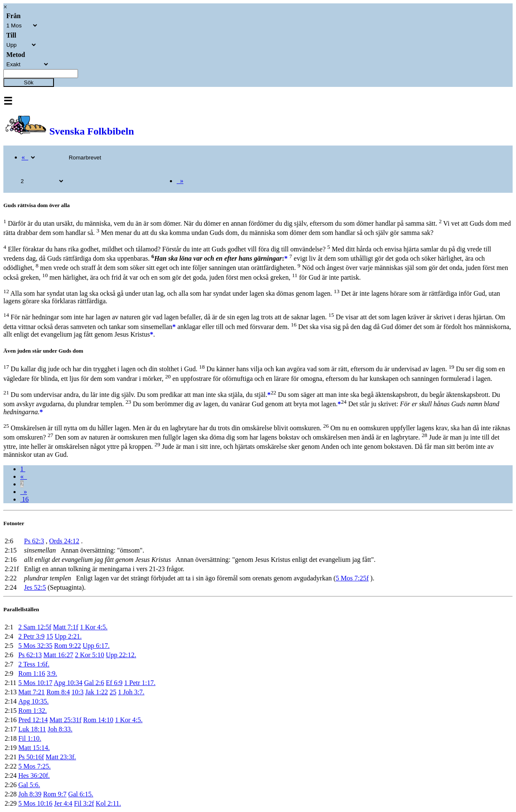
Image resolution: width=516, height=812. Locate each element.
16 (24, 499)
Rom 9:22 (67, 646)
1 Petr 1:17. (140, 683)
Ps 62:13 (30, 655)
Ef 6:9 (114, 683)
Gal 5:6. (29, 785)
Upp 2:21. (68, 636)
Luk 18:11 (32, 729)
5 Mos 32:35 (35, 646)
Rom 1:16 (32, 673)
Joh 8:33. (60, 729)
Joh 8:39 (30, 794)
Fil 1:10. (30, 738)
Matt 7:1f (66, 627)
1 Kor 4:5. (94, 627)
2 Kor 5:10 (90, 655)
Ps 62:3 (34, 541)
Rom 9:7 (55, 794)
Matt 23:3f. (61, 757)
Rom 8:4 (58, 692)
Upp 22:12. (121, 655)
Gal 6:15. (81, 794)
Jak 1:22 (97, 692)
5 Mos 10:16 (35, 803)
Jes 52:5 (35, 587)
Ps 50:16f (31, 757)
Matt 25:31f (65, 720)
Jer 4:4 (63, 803)
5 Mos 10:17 (35, 683)
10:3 (78, 692)
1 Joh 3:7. (131, 692)
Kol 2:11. (108, 803)
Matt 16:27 (58, 655)
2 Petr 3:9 (31, 636)
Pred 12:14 (33, 720)
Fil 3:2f (84, 803)
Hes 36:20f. (34, 776)
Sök (29, 82)
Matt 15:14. (34, 748)
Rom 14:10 (98, 720)
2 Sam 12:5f (35, 627)
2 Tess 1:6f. (34, 664)
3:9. (52, 673)
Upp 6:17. (96, 646)
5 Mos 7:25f (352, 578)
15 (50, 636)
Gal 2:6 (94, 683)
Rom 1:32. (32, 711)
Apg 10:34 (68, 683)
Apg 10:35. (33, 701)
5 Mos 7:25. (34, 766)
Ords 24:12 (64, 541)
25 (113, 692)
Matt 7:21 (31, 692)
